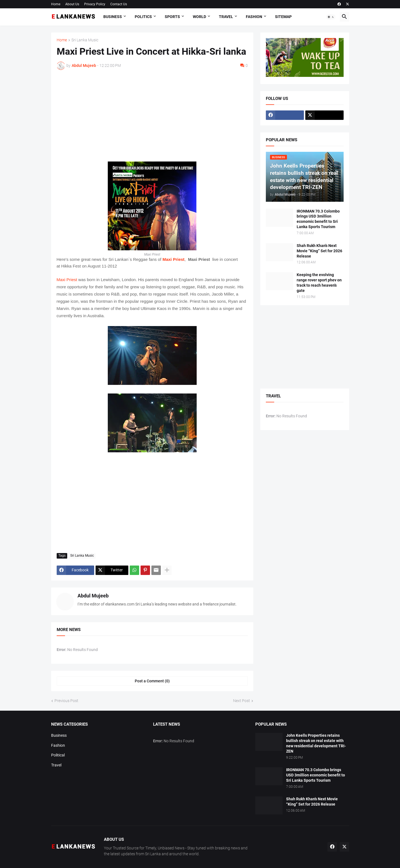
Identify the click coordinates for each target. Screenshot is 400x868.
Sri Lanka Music (85, 40)
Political (58, 755)
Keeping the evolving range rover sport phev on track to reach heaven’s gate (319, 283)
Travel (226, 17)
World (199, 17)
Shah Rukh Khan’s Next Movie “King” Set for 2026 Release (319, 251)
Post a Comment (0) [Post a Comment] (152, 681)
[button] (331, 17)
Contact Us (119, 4)
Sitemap (283, 17)
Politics (143, 17)
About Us (72, 4)
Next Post (242, 701)
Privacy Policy (95, 4)
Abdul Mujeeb (93, 596)
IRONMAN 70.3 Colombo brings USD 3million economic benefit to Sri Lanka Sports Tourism (318, 219)
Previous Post (66, 701)
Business (113, 17)
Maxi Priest (173, 259)
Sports (172, 17)
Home (56, 4)
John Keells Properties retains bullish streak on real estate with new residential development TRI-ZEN (316, 743)
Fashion (254, 17)
